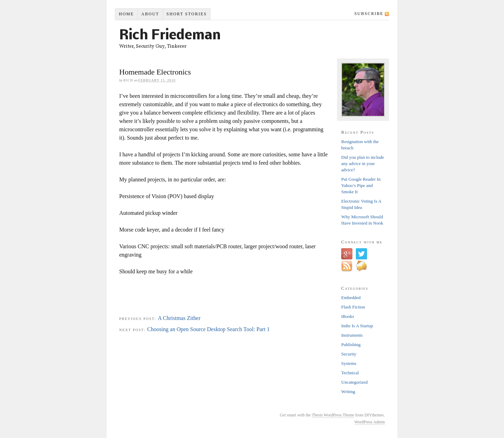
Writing (348, 392)
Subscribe (369, 14)
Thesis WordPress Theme (333, 415)
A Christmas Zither (179, 318)
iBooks (348, 316)
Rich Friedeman (170, 36)
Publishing (351, 345)
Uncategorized (354, 382)
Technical (350, 373)
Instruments (352, 335)
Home (126, 14)
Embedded (351, 298)
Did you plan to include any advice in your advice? (363, 163)
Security (349, 354)
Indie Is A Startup (357, 326)
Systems (349, 363)
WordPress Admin (370, 422)
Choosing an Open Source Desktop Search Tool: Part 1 (208, 329)
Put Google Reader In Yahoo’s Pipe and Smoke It (361, 185)
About (150, 14)
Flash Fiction (353, 307)
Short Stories (187, 14)
